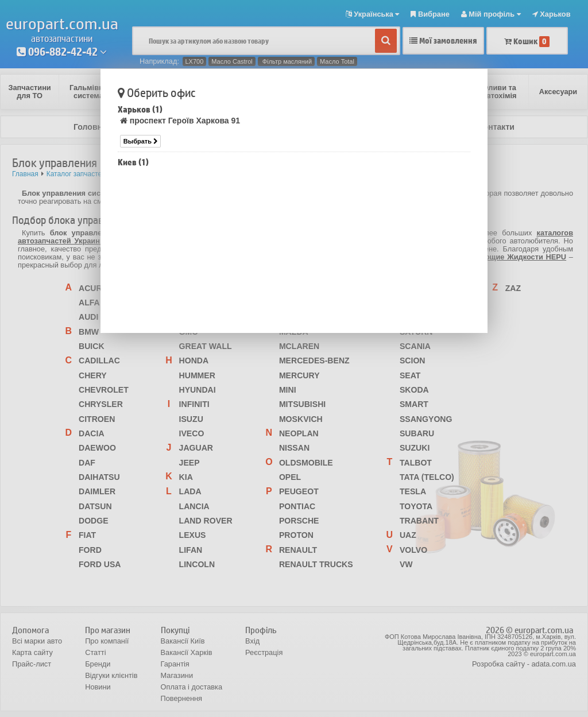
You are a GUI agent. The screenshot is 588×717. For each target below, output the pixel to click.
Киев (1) (133, 162)
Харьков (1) (140, 109)
